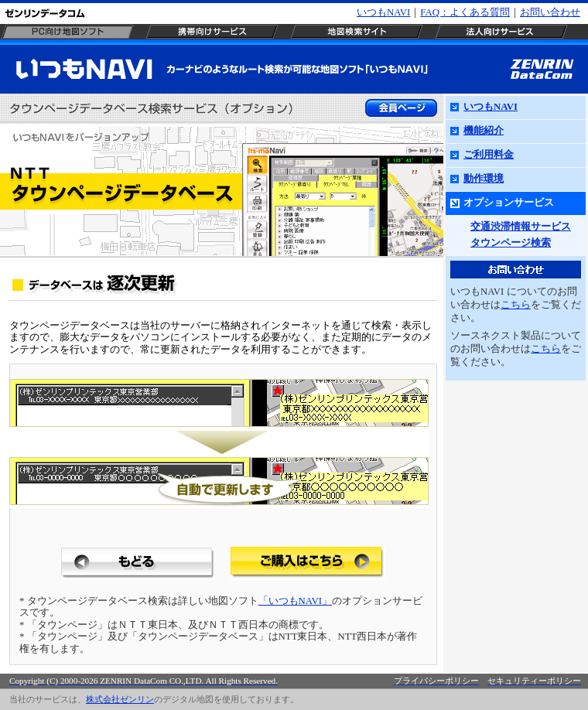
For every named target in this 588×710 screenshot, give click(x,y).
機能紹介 (484, 131)
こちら (516, 305)
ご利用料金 (489, 155)
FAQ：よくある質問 (465, 12)
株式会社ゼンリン (120, 699)
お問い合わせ (550, 12)
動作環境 (484, 179)
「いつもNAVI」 (295, 601)
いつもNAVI (383, 12)
